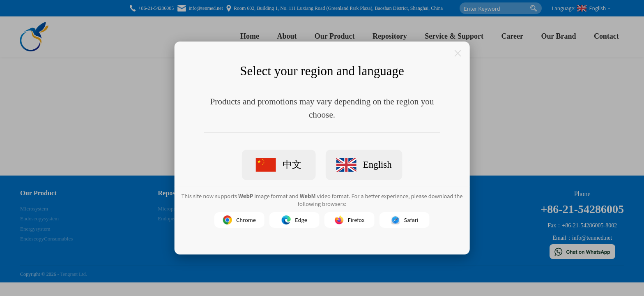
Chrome (239, 220)
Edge (294, 220)
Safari (405, 220)
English (364, 165)
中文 (279, 165)
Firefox (350, 220)
